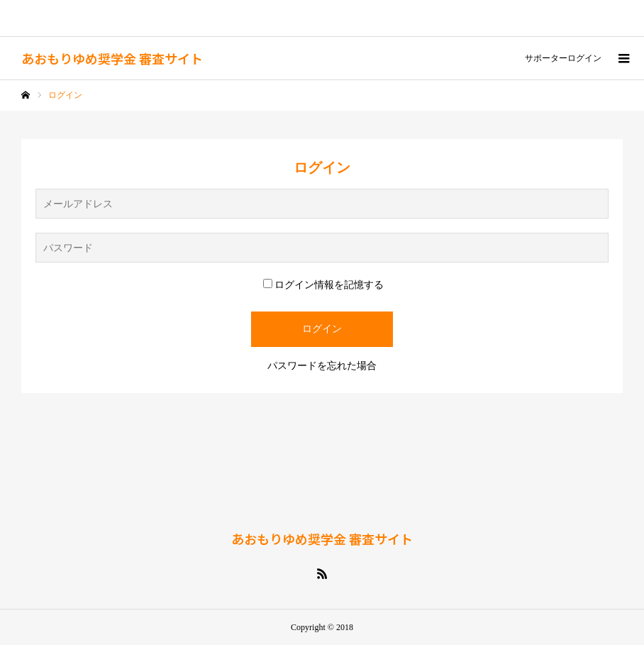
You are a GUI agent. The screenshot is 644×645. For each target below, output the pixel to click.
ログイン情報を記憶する (323, 285)
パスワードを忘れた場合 (322, 366)
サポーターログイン (563, 58)
